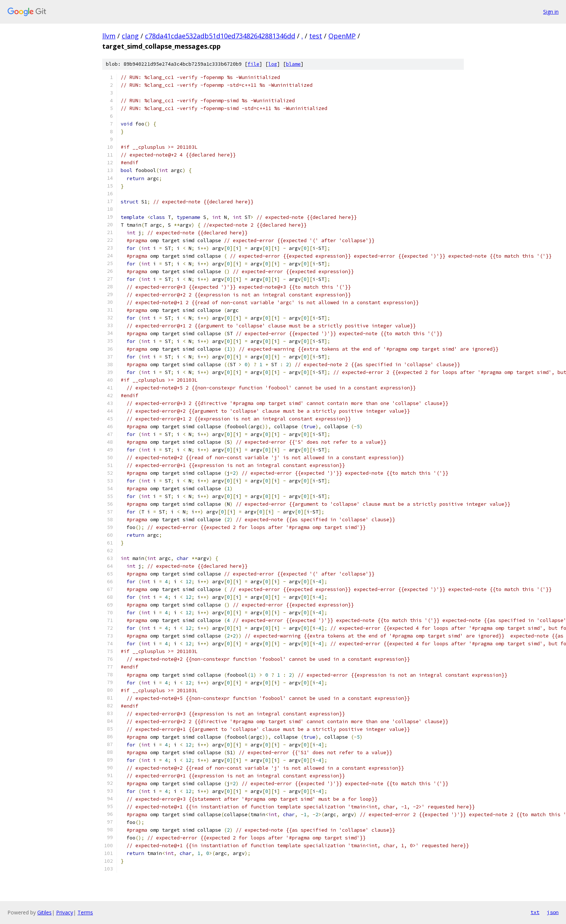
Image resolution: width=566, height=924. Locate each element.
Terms (85, 912)
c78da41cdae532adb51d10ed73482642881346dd (220, 36)
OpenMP (342, 36)
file (253, 64)
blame (293, 64)
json (553, 912)
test (316, 36)
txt (535, 912)
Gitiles (44, 912)
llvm (109, 36)
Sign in (551, 12)
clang (130, 36)
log (273, 64)
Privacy (65, 912)
